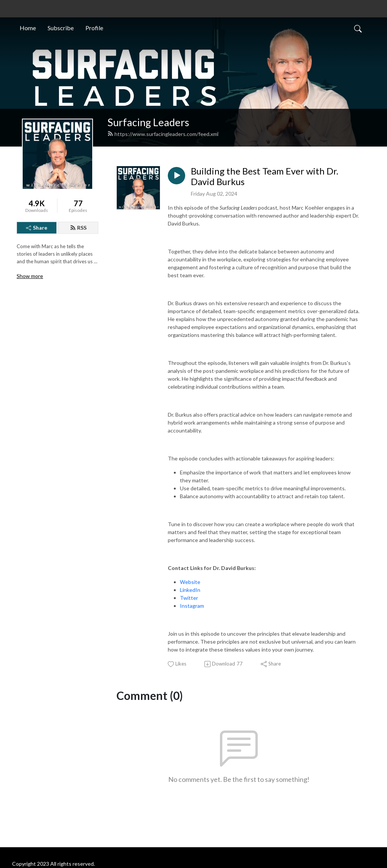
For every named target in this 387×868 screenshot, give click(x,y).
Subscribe (61, 28)
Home (28, 28)
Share (37, 228)
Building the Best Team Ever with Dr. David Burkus (265, 177)
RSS (78, 228)
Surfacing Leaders (148, 122)
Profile (94, 28)
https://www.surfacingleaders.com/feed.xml (163, 134)
